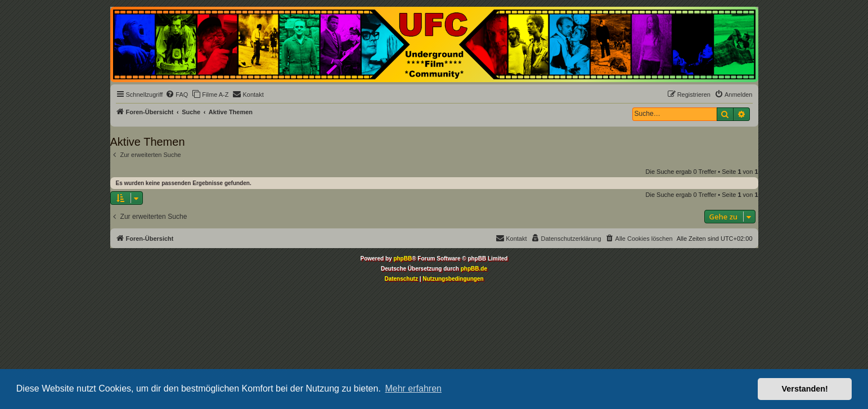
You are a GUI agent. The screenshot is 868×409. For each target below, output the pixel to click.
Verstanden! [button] (805, 389)
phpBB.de (474, 269)
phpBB (402, 259)
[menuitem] (177, 95)
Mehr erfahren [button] (413, 388)
